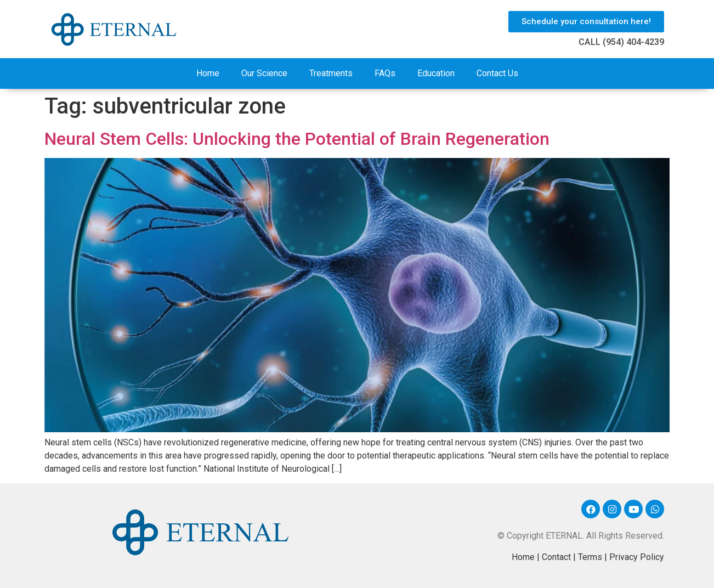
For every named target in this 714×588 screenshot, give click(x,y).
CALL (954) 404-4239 (621, 42)
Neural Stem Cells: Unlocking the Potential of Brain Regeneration (297, 139)
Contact (556, 557)
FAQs (385, 73)
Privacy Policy (637, 557)
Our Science (264, 73)
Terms (590, 557)
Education (436, 73)
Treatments (331, 73)
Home (208, 73)
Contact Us (497, 73)
